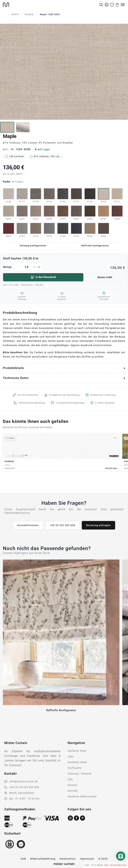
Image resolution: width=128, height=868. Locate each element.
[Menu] (123, 5)
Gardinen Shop (77, 751)
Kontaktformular (28, 525)
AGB (23, 859)
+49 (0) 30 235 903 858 (24, 787)
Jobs (71, 756)
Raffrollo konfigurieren (95, 246)
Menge (64, 267)
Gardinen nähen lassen (82, 796)
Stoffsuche (75, 768)
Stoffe (15, 14)
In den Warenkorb (43, 277)
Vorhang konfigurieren (33, 246)
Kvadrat (29, 14)
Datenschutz (68, 859)
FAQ (70, 779)
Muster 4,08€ (105, 277)
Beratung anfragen (98, 525)
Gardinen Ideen (77, 762)
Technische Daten (16, 378)
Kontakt (73, 791)
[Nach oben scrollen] (121, 862)
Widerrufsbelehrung (43, 859)
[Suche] (101, 5)
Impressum (87, 859)
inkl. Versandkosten (115, 865)
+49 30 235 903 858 (62, 525)
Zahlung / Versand (79, 774)
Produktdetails (13, 368)
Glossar (73, 785)
